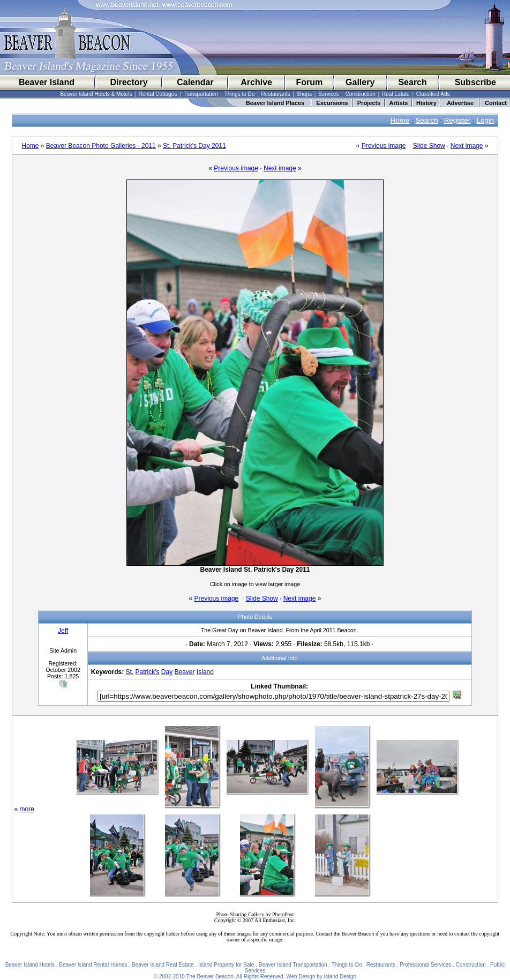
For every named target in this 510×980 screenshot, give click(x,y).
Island (205, 672)
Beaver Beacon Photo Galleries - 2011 (101, 146)
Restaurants (276, 94)
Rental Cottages (158, 94)
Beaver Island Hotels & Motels (96, 94)
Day (167, 672)
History (426, 103)
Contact (496, 103)
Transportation (200, 94)
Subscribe (475, 82)
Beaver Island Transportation (293, 965)
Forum (309, 82)
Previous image (384, 146)
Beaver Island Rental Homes (93, 965)
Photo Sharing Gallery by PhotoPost (255, 914)
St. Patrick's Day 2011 (194, 146)
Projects (369, 103)
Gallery (360, 82)
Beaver (185, 672)
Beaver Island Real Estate (163, 965)
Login (486, 120)
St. (130, 672)
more (27, 809)
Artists (399, 103)
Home (400, 120)
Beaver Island (47, 82)
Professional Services (425, 965)
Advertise (460, 103)
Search (412, 82)
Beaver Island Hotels (30, 965)
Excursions (332, 103)
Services (328, 94)
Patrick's (148, 672)
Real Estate (396, 94)
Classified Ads (433, 94)
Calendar (195, 82)
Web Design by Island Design (321, 977)
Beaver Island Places (275, 103)
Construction (361, 94)
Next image (467, 146)
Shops (304, 94)
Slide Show (429, 146)
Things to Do (240, 94)
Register (457, 120)
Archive (256, 82)
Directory (129, 82)
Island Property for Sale (226, 965)
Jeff (63, 631)
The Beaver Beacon (209, 977)
